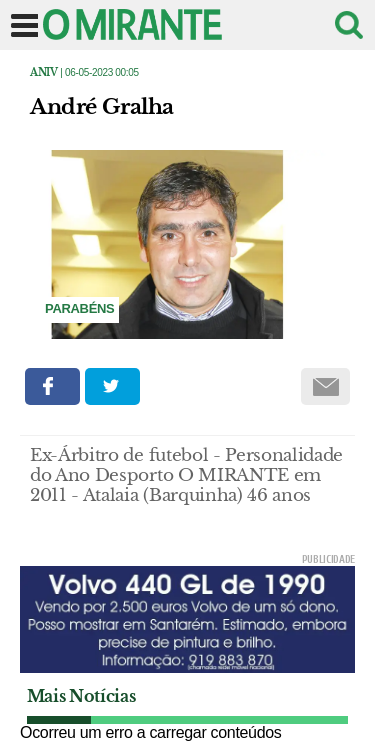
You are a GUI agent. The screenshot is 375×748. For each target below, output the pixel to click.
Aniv (44, 72)
